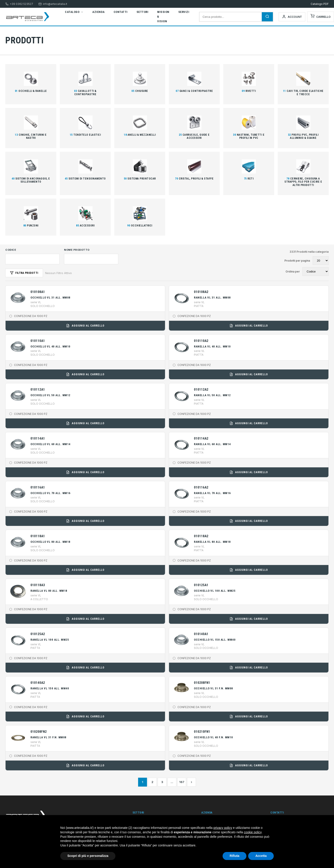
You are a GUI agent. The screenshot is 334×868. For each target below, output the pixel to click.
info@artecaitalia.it (53, 4)
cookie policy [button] (253, 832)
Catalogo (74, 12)
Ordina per (293, 272)
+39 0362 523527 (19, 4)
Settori (143, 12)
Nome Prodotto (77, 250)
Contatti (121, 12)
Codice (11, 250)
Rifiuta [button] (235, 856)
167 (182, 782)
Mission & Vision (163, 17)
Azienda (99, 12)
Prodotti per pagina (297, 261)
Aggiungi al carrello (85, 326)
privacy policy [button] (223, 828)
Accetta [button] (261, 856)
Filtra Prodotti (24, 273)
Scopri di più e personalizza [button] (88, 856)
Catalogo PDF (320, 4)
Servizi (184, 12)
